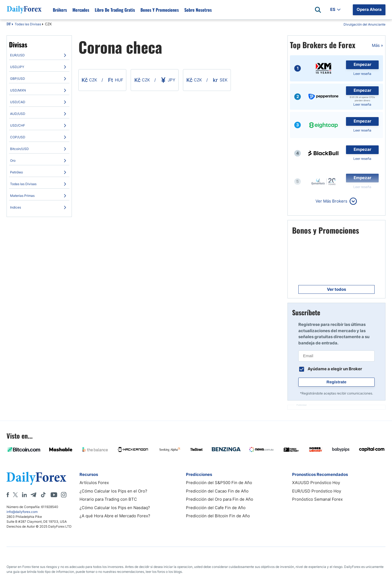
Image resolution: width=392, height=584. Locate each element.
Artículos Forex (94, 483)
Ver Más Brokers (331, 201)
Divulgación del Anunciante (365, 24)
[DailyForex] (36, 478)
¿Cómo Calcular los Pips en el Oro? (113, 491)
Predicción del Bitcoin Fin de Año (218, 516)
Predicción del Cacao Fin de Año (217, 491)
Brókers (60, 10)
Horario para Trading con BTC (108, 499)
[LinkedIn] (24, 495)
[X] (15, 495)
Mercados (81, 10)
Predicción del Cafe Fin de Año (216, 508)
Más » (377, 45)
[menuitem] (39, 55)
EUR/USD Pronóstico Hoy (317, 491)
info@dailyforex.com (22, 512)
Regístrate (336, 382)
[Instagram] (64, 495)
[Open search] (318, 10)
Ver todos (336, 289)
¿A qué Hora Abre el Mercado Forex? (115, 516)
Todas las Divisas (28, 24)
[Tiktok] (43, 495)
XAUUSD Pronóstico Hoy (316, 483)
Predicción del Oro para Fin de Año (220, 499)
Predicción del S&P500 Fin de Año (219, 483)
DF (9, 25)
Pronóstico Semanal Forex (317, 499)
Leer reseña (362, 74)
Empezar (362, 64)
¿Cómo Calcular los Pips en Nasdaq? (115, 508)
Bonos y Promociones (160, 10)
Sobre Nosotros (198, 10)
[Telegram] (33, 495)
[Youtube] (54, 495)
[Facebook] (8, 495)
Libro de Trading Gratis (115, 10)
